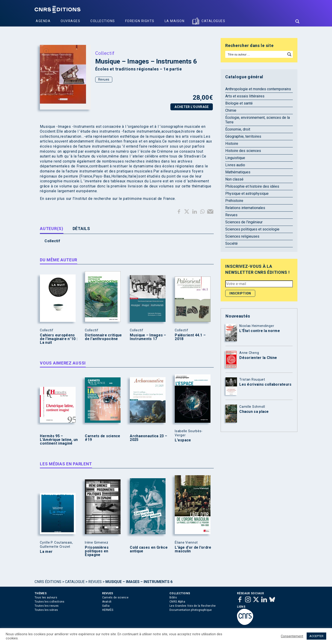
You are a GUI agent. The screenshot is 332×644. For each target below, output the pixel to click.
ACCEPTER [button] (316, 636)
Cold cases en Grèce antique (149, 549)
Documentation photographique (191, 610)
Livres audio (235, 165)
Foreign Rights (140, 21)
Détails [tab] (81, 229)
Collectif (105, 53)
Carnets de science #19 (102, 438)
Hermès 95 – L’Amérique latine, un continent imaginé (59, 440)
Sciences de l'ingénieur (244, 222)
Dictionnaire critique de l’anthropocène (103, 337)
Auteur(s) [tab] (52, 229)
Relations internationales (245, 208)
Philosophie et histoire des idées (252, 186)
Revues (104, 79)
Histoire (232, 144)
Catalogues (213, 21)
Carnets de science (115, 597)
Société (231, 243)
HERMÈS (108, 610)
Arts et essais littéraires (245, 96)
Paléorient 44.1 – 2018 (190, 337)
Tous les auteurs (46, 597)
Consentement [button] (292, 636)
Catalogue (75, 582)
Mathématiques (238, 172)
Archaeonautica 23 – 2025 (148, 438)
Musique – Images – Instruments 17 (148, 337)
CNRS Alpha (177, 602)
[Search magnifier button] (297, 21)
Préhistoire (234, 201)
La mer (46, 552)
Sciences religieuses (242, 236)
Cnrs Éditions (48, 582)
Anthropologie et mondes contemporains (258, 89)
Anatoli (107, 602)
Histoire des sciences (243, 151)
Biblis (173, 597)
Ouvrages (70, 21)
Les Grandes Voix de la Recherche (193, 606)
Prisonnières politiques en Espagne (97, 551)
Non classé (234, 179)
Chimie (231, 110)
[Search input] (256, 54)
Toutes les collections (50, 602)
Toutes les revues (47, 606)
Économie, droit (238, 129)
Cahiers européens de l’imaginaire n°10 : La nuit (59, 339)
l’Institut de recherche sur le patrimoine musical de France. (124, 199)
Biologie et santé (239, 103)
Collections (103, 21)
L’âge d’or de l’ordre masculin (193, 549)
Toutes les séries (46, 610)
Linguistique (235, 158)
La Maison (175, 21)
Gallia (106, 606)
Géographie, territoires (243, 136)
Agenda (43, 21)
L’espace (183, 440)
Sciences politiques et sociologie (252, 229)
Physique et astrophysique (247, 194)
